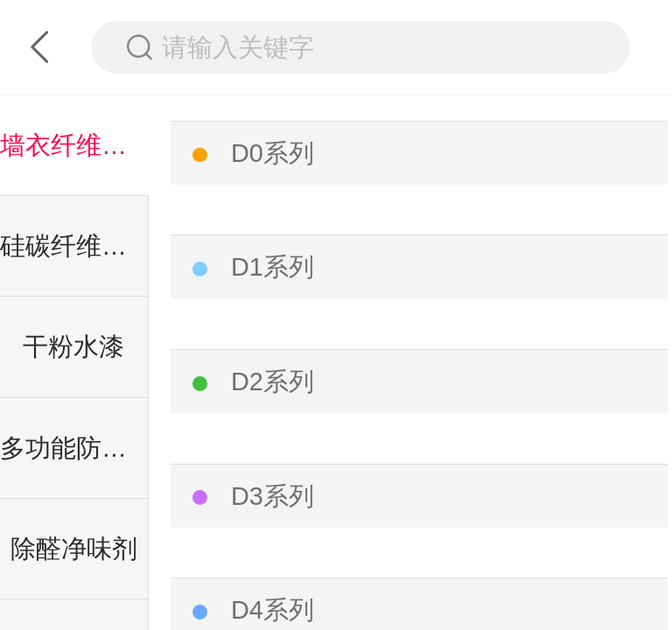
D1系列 (273, 267)
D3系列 (273, 496)
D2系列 (273, 381)
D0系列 (273, 153)
